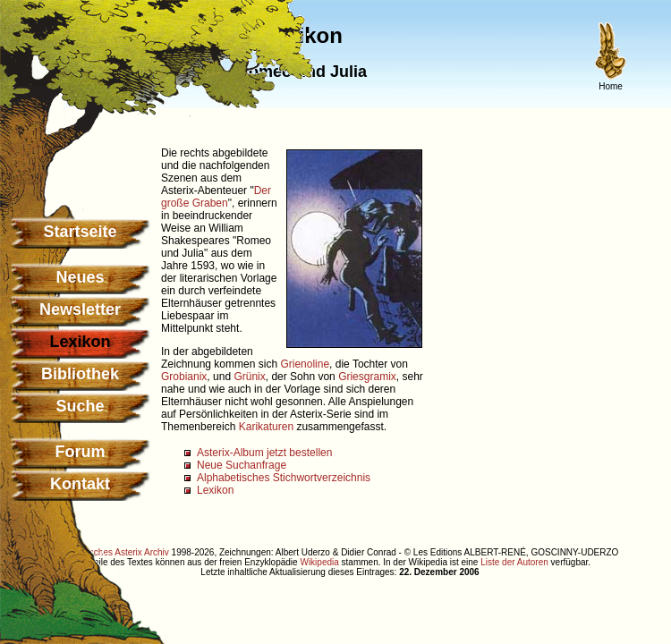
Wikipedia (319, 562)
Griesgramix (367, 377)
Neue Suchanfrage (242, 465)
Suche (80, 406)
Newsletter (80, 309)
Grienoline (305, 364)
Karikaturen (266, 427)
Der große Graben (216, 197)
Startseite (80, 232)
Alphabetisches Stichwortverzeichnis (284, 478)
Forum (81, 452)
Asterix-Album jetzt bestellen (264, 453)
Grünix (249, 377)
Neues (80, 277)
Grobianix (184, 377)
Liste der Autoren (514, 562)
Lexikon (215, 490)
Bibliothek (80, 374)
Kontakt (80, 484)
